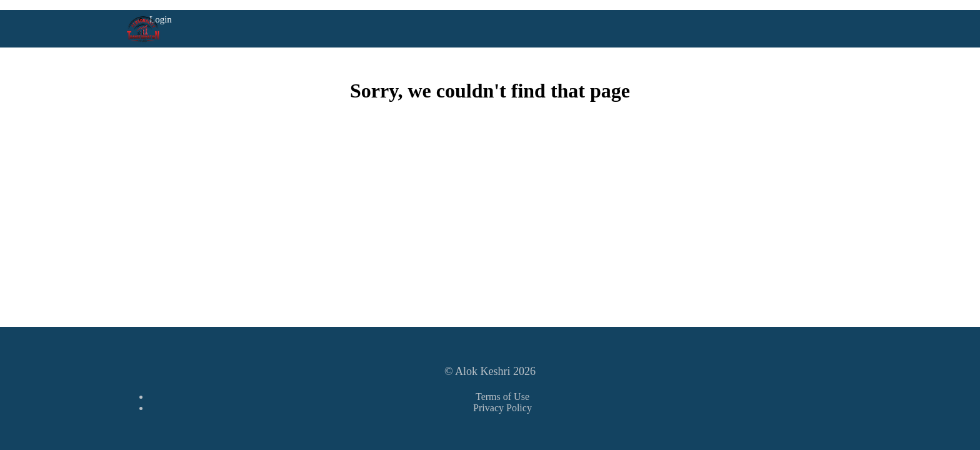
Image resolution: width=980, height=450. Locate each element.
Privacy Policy (502, 408)
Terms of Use (502, 397)
